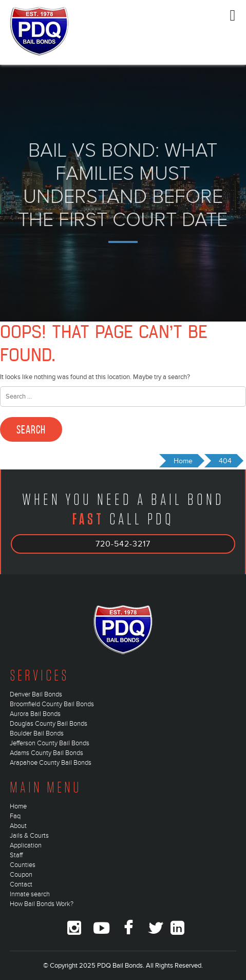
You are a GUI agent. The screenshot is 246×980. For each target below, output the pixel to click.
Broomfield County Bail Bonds (52, 704)
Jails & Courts (29, 836)
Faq (15, 816)
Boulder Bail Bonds (37, 733)
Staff (16, 855)
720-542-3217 (123, 544)
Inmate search (30, 894)
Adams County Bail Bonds (46, 753)
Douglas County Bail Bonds (49, 724)
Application (26, 845)
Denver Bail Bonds (36, 694)
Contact (21, 884)
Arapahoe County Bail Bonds (51, 763)
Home (18, 806)
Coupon (21, 875)
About (18, 826)
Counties (23, 865)
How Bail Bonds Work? (42, 904)
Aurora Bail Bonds (35, 714)
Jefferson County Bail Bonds (50, 743)
